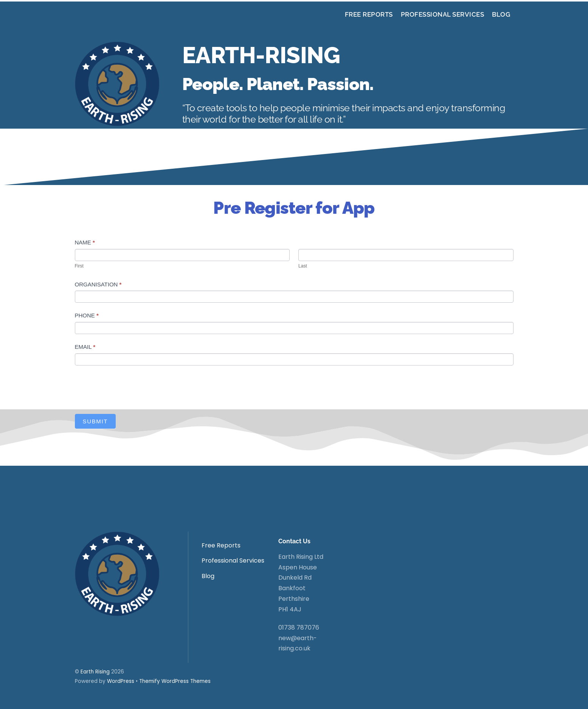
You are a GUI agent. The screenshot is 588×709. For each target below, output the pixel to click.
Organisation (98, 284)
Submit (95, 421)
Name (85, 242)
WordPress (121, 681)
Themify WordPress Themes (175, 681)
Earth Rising (95, 672)
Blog (501, 14)
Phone (87, 315)
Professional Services (443, 14)
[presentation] (132, 388)
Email (85, 347)
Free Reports (369, 14)
